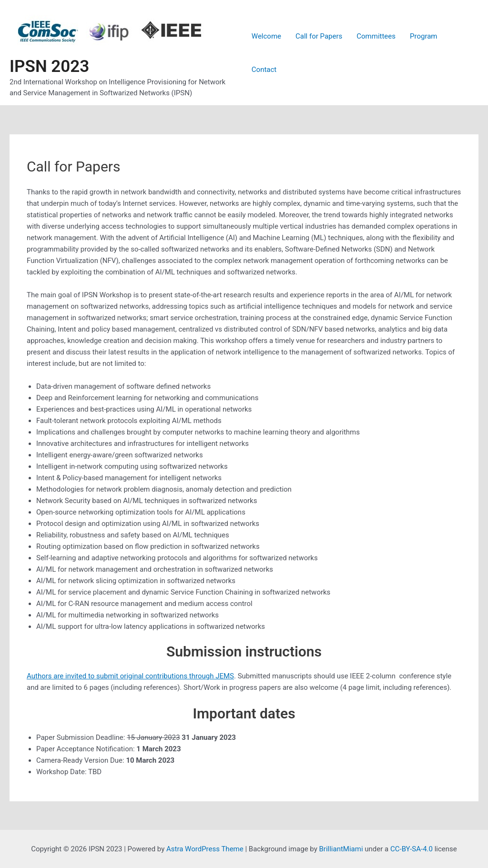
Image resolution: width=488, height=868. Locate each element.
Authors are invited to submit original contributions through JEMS (130, 676)
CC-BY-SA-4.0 (412, 849)
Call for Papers (319, 36)
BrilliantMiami (341, 849)
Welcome (266, 36)
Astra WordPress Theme (205, 849)
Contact (264, 70)
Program (423, 36)
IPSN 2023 (49, 66)
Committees (376, 36)
